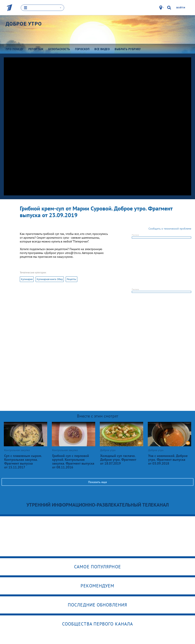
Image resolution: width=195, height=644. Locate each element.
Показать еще (97, 482)
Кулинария (27, 279)
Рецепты (72, 279)
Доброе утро (24, 24)
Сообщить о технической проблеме (170, 228)
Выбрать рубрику (128, 49)
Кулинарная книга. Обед (50, 279)
